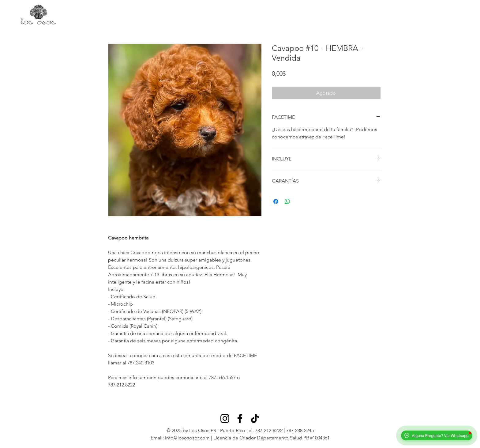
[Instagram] (225, 418)
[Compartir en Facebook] (276, 201)
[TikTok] (255, 418)
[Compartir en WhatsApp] (287, 201)
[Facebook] (240, 418)
